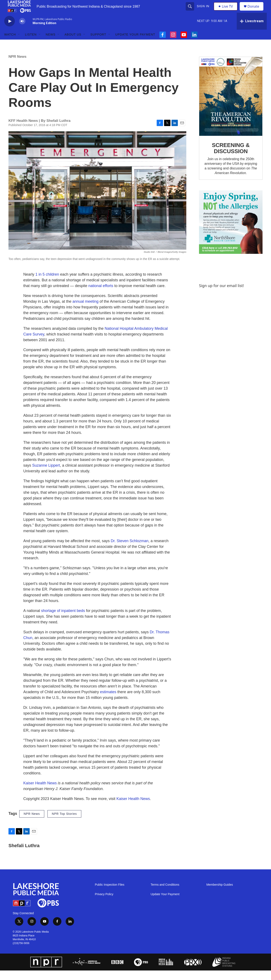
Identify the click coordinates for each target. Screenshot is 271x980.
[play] (10, 31)
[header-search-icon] (190, 11)
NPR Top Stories (64, 823)
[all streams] (252, 31)
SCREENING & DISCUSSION (231, 158)
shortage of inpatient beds (63, 620)
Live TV (227, 11)
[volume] (22, 31)
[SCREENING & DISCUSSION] (231, 106)
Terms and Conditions (165, 894)
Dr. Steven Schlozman (130, 550)
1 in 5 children (47, 284)
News (51, 44)
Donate (256, 11)
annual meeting (85, 311)
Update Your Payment (135, 44)
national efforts (101, 295)
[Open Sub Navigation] (19, 44)
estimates (108, 701)
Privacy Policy (104, 904)
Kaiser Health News (40, 793)
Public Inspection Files (110, 894)
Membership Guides (220, 894)
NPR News (17, 66)
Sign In (204, 11)
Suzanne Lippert (46, 475)
